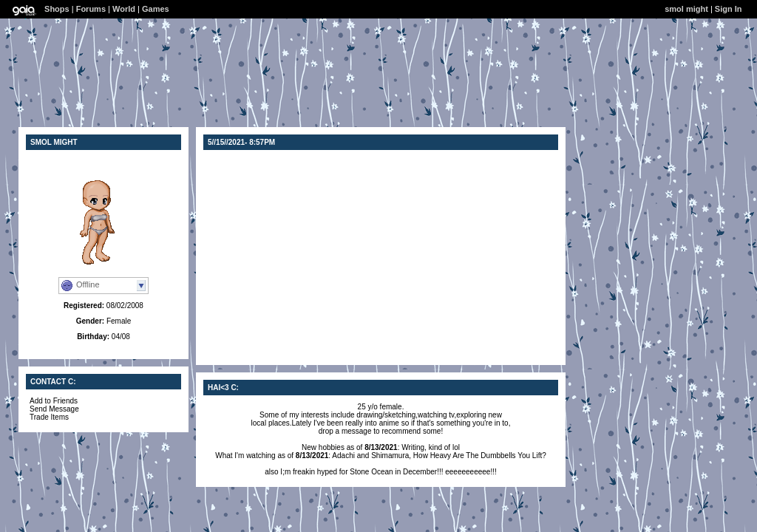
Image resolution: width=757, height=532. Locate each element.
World (124, 9)
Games (156, 9)
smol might (686, 9)
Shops (57, 9)
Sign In (729, 9)
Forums (91, 9)
